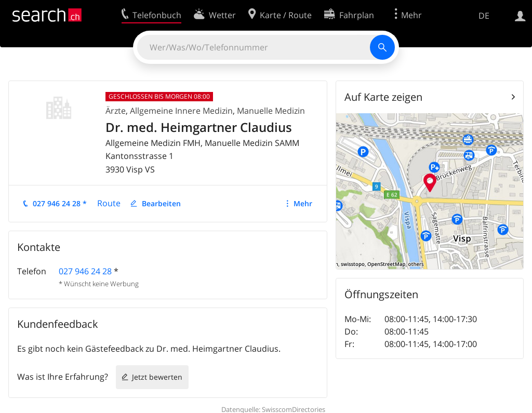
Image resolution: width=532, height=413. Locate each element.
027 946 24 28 (85, 271)
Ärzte (116, 111)
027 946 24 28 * (60, 203)
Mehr (303, 203)
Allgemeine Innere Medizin (181, 111)
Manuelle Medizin (271, 111)
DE (484, 16)
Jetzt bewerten (157, 377)
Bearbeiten (161, 203)
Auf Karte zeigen (383, 97)
